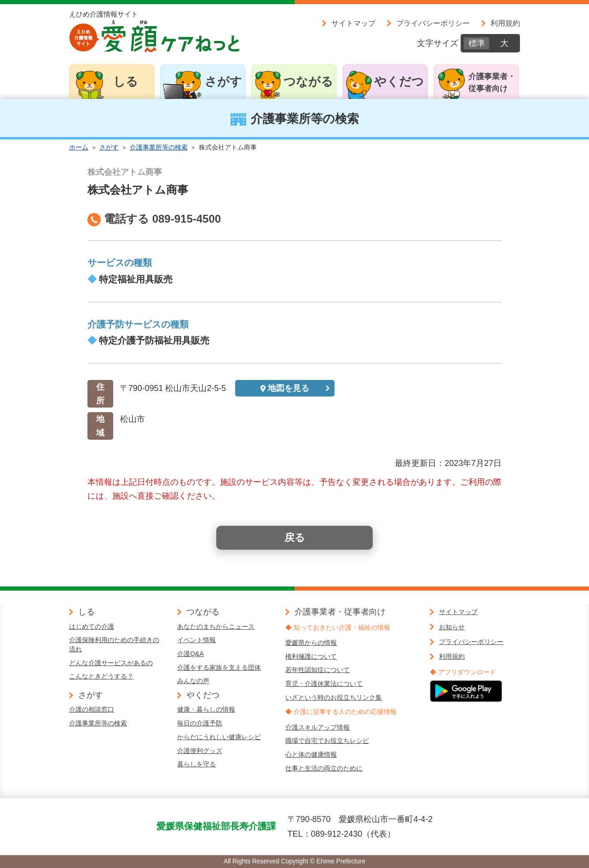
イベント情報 (196, 640)
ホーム (79, 147)
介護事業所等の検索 (159, 147)
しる (126, 81)
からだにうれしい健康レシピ (219, 737)
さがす (223, 81)
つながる (308, 81)
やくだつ (399, 81)
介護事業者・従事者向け (492, 83)
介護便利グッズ (200, 751)
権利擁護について (311, 656)
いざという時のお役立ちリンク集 (334, 697)
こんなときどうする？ (101, 676)
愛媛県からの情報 (311, 643)
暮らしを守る (196, 764)
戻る (295, 537)
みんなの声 (193, 681)
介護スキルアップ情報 (318, 727)
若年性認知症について (318, 670)
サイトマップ (353, 23)
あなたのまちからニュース (216, 627)
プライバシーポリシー (433, 23)
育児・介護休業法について (324, 684)
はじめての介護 (92, 627)
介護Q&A (191, 654)
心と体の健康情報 (311, 754)
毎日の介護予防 (200, 723)
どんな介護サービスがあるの (111, 663)
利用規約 (505, 23)
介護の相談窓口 (92, 709)
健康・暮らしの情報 (206, 709)
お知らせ (452, 627)
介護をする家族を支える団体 (219, 667)
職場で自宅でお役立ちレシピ (327, 741)
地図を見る (289, 388)
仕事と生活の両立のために (324, 768)
